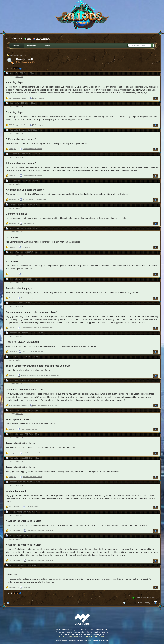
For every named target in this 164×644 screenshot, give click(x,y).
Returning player (15, 82)
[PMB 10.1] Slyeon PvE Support (22, 342)
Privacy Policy (72, 637)
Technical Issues (14, 530)
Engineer (12, 352)
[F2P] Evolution (14, 507)
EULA (62, 637)
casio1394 (19, 77)
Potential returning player (19, 288)
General (11, 298)
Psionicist (12, 247)
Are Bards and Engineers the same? (25, 190)
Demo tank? (12, 575)
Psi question (13, 238)
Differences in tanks (16, 214)
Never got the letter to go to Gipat (24, 521)
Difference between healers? (21, 139)
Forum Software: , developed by (82, 640)
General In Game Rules (94, 637)
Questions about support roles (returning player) (31, 312)
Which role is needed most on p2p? (25, 390)
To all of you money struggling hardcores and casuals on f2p (38, 366)
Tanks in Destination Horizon (21, 443)
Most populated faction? (19, 419)
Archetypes (13, 149)
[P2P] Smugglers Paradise (18, 98)
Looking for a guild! (16, 491)
